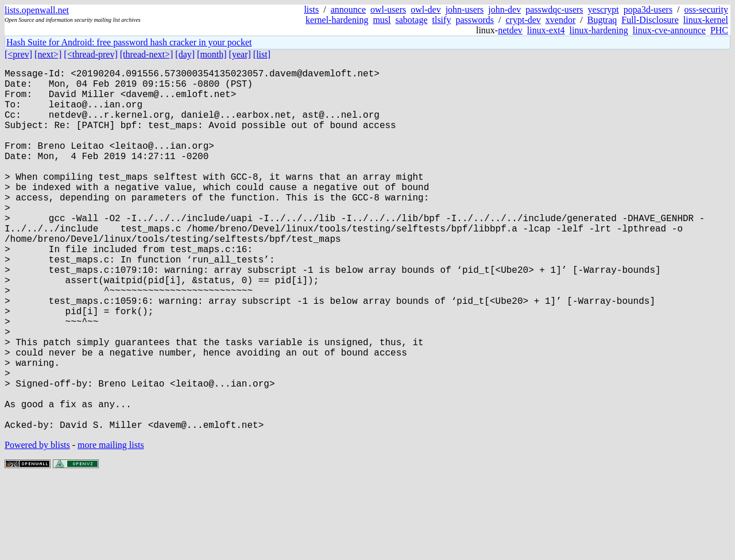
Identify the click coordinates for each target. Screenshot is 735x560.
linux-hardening (599, 30)
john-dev (504, 9)
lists (311, 9)
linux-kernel (706, 20)
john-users (465, 9)
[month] (212, 54)
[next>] (48, 54)
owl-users (388, 9)
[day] (185, 54)
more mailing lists (111, 525)
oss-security (706, 9)
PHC (719, 30)
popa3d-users (648, 9)
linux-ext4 (546, 30)
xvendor (560, 20)
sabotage (412, 20)
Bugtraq (602, 20)
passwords (475, 20)
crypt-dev (523, 20)
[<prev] (18, 54)
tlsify (441, 20)
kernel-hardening (337, 20)
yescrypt (604, 9)
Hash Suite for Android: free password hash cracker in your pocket (129, 42)
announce (348, 9)
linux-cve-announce (669, 30)
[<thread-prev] (90, 54)
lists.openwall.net (37, 10)
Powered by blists (37, 525)
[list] (262, 54)
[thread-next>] (147, 54)
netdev (510, 30)
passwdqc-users (554, 9)
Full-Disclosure (650, 20)
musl (382, 20)
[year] (240, 54)
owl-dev (425, 9)
